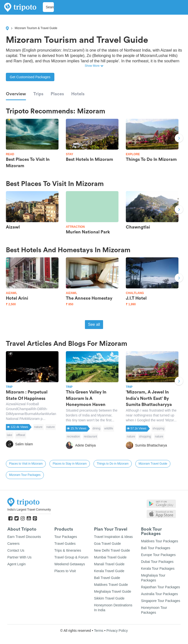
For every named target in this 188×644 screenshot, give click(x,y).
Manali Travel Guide (109, 564)
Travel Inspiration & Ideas (113, 537)
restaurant (90, 437)
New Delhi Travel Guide (112, 550)
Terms (99, 631)
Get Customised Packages (30, 77)
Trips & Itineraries (68, 550)
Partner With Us (19, 557)
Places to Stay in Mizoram (70, 464)
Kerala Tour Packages (158, 568)
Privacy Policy (117, 631)
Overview (16, 94)
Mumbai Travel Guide (110, 557)
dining (96, 428)
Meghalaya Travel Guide (113, 591)
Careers (13, 544)
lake (10, 435)
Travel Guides (65, 544)
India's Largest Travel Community (29, 510)
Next (179, 139)
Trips (38, 94)
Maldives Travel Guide (111, 585)
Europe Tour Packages (158, 555)
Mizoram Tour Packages (25, 475)
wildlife (109, 428)
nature (38, 427)
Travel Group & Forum (71, 557)
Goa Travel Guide (107, 544)
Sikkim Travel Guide (109, 598)
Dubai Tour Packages (157, 562)
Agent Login (17, 564)
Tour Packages (66, 537)
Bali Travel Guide (107, 578)
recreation (73, 437)
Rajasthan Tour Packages (160, 587)
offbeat (21, 435)
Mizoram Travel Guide (153, 464)
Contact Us (16, 550)
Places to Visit (65, 571)
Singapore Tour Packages (161, 601)
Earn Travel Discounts (24, 537)
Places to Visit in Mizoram (26, 464)
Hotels (78, 94)
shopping (159, 428)
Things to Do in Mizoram (113, 464)
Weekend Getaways (70, 564)
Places (57, 94)
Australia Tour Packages (159, 594)
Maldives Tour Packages (159, 541)
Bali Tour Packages (156, 548)
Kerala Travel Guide (109, 571)
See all (94, 324)
